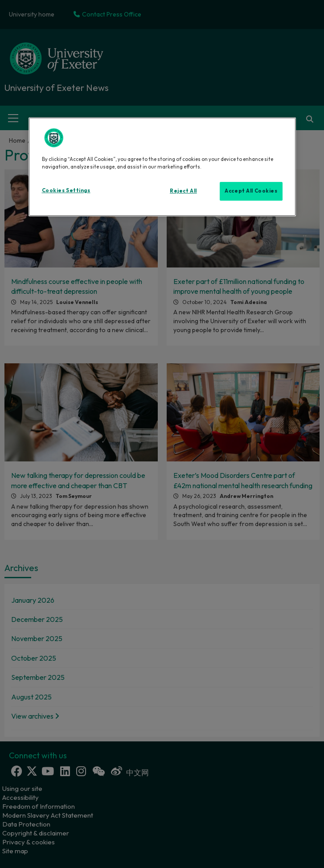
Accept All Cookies (251, 191)
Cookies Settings (66, 190)
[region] (162, 167)
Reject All (183, 191)
